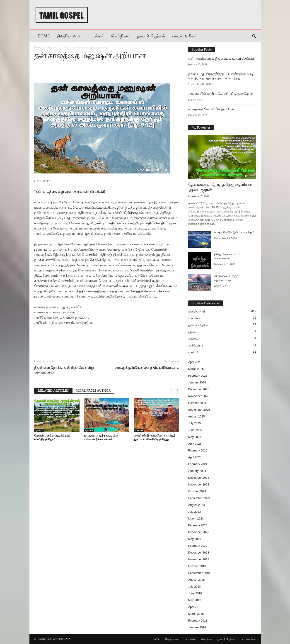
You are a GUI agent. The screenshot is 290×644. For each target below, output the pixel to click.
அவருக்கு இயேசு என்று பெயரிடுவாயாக (147, 367)
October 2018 (197, 566)
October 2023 (197, 491)
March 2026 (196, 369)
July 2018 (195, 587)
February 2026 (198, 376)
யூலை (192, 332)
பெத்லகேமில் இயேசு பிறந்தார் (234, 233)
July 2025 (195, 423)
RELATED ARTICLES (53, 391)
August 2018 (197, 580)
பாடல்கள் (95, 36)
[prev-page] (172, 390)
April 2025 (195, 444)
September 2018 (199, 573)
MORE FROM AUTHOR (93, 391)
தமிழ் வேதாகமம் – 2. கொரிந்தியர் (228, 256)
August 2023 (197, 505)
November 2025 (199, 396)
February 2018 (198, 621)
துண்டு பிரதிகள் (151, 36)
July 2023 (195, 512)
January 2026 (197, 382)
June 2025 (195, 430)
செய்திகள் (121, 36)
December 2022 (199, 532)
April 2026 (195, 362)
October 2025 (197, 403)
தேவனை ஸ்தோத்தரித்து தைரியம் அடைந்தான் (220, 188)
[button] (254, 37)
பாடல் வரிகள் (185, 36)
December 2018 (199, 553)
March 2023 (196, 518)
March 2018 (196, 614)
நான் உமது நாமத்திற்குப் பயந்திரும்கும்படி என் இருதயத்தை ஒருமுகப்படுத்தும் (221, 76)
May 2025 (195, 437)
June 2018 (195, 593)
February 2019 (198, 546)
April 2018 (195, 607)
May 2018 (195, 600)
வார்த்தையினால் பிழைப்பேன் (211, 109)
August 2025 (197, 416)
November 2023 (199, 484)
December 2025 (199, 389)
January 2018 (197, 627)
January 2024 (197, 471)
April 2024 (195, 457)
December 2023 (199, 478)
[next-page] (177, 390)
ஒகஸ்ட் (193, 339)
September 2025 (199, 410)
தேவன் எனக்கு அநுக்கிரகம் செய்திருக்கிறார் (52, 437)
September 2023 (199, 498)
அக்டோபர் (196, 345)
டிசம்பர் (66, 47)
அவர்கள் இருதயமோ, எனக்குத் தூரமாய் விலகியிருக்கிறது (155, 437)
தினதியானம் (68, 36)
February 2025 (198, 450)
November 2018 (199, 559)
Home (44, 36)
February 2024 (198, 464)
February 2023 (198, 525)
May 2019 (195, 539)
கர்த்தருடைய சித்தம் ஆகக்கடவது (227, 278)
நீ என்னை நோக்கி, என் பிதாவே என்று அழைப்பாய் (64, 370)
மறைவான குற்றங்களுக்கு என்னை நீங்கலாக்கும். (101, 437)
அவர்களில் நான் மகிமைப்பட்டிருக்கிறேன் (221, 94)
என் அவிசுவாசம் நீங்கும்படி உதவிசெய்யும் (221, 59)
